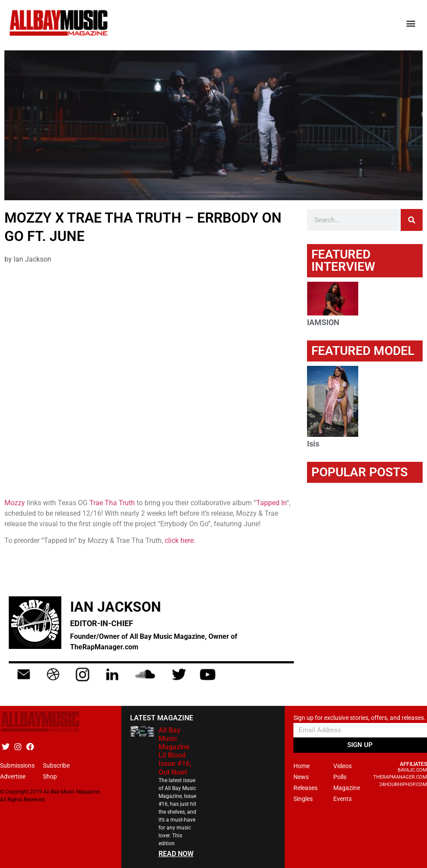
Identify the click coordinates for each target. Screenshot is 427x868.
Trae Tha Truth (112, 503)
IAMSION (323, 322)
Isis (313, 444)
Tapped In (271, 503)
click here (179, 540)
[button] (411, 23)
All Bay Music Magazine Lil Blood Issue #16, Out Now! (175, 751)
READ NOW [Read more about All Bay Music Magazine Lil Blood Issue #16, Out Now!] (176, 854)
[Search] (412, 220)
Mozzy (15, 503)
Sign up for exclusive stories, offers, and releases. (360, 718)
